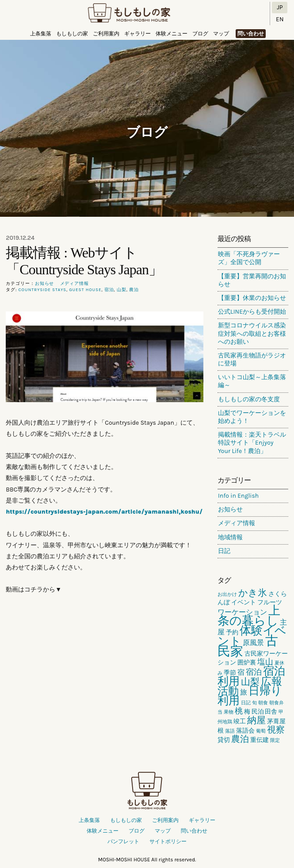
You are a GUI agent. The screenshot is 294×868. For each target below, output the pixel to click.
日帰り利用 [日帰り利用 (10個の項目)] (250, 696)
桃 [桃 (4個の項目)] (239, 711)
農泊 (134, 290)
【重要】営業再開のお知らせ (252, 280)
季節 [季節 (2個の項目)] (230, 673)
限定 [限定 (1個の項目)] (275, 740)
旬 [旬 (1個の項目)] (254, 703)
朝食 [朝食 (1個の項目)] (263, 703)
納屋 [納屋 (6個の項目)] (256, 720)
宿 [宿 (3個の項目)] (241, 672)
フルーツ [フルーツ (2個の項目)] (270, 602)
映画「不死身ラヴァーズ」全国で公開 (249, 258)
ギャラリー (137, 34)
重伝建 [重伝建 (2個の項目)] (260, 740)
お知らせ (45, 284)
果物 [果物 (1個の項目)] (229, 712)
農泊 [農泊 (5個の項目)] (240, 739)
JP (280, 7)
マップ (221, 34)
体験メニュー (172, 34)
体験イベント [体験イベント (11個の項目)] (252, 636)
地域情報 (230, 537)
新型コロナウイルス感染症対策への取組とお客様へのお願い (252, 333)
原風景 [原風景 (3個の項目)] (253, 643)
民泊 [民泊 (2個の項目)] (258, 712)
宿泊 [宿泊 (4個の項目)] (254, 672)
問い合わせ (251, 34)
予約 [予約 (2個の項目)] (232, 632)
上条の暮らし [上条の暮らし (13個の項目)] (249, 616)
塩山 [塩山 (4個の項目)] (265, 662)
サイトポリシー (168, 841)
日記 (224, 551)
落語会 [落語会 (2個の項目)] (245, 731)
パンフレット (123, 841)
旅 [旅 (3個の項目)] (244, 692)
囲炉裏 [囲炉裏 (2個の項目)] (247, 663)
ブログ (200, 34)
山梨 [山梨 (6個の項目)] (250, 682)
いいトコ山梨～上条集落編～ (252, 381)
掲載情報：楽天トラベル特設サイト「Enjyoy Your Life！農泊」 (252, 443)
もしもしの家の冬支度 (249, 399)
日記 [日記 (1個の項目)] (246, 703)
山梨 (122, 290)
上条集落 (41, 34)
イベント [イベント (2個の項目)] (244, 602)
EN (280, 19)
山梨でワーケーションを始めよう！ (252, 417)
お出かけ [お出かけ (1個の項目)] (227, 594)
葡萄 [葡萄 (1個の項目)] (261, 731)
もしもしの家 (129, 13)
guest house (85, 290)
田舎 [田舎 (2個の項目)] (271, 712)
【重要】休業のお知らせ (252, 298)
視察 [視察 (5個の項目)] (276, 730)
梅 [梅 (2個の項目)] (247, 712)
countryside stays (42, 290)
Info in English (238, 496)
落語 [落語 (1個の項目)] (230, 731)
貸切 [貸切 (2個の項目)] (224, 740)
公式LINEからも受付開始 (252, 312)
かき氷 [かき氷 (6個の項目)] (253, 593)
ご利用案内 (106, 34)
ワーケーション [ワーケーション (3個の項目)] (242, 612)
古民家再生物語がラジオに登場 (252, 359)
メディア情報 (74, 284)
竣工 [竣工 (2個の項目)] (240, 721)
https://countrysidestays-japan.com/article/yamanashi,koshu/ (104, 512)
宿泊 (109, 290)
